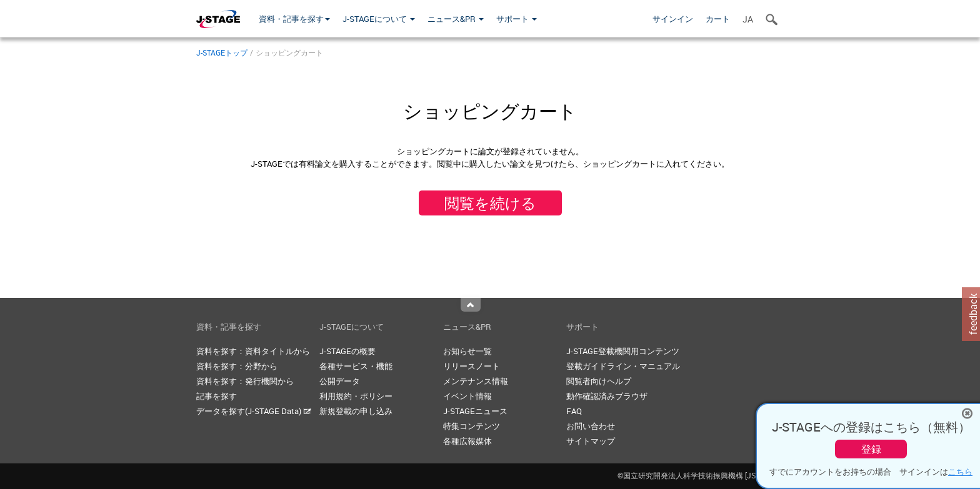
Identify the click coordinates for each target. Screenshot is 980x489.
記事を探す (217, 396)
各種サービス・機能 (356, 366)
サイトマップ (591, 441)
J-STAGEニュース (475, 411)
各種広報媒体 (467, 441)
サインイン (673, 19)
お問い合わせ (591, 426)
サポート (517, 19)
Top (471, 305)
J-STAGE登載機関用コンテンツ (623, 351)
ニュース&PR (456, 19)
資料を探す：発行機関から (245, 381)
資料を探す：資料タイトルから (253, 351)
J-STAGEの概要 (347, 351)
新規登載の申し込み (356, 411)
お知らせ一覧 (467, 351)
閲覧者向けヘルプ (599, 381)
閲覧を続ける (490, 203)
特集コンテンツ (472, 426)
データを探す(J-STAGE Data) (254, 411)
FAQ (574, 411)
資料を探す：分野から (237, 366)
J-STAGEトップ (222, 52)
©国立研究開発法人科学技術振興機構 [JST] (701, 475)
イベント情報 (467, 396)
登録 (871, 449)
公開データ (340, 381)
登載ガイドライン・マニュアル (623, 366)
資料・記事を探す (294, 19)
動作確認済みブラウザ (607, 396)
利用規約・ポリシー (356, 396)
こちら (960, 472)
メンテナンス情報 (476, 381)
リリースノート (472, 366)
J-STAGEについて (379, 19)
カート (718, 19)
